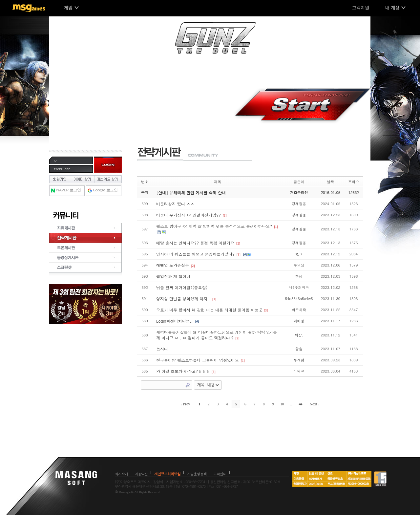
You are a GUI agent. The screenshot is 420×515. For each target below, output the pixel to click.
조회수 (354, 182)
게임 (68, 8)
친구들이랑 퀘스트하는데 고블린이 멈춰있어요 (198, 360)
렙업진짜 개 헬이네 (173, 276)
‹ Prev (185, 404)
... (291, 404)
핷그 (299, 254)
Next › (314, 404)
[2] (238, 243)
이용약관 (141, 474)
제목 (218, 182)
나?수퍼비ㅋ (299, 287)
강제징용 (299, 204)
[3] (239, 255)
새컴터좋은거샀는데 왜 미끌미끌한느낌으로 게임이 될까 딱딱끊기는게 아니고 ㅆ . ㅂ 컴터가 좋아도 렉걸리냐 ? (217, 335)
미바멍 (299, 321)
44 (300, 404)
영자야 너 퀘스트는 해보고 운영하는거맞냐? (195, 254)
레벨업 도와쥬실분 (173, 265)
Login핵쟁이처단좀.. (174, 321)
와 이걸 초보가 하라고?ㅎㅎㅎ (183, 371)
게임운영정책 (197, 474)
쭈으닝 (299, 265)
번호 (145, 182)
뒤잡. (299, 335)
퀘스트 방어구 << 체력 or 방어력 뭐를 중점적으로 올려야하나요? (214, 226)
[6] (214, 372)
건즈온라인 (299, 193)
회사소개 (121, 474)
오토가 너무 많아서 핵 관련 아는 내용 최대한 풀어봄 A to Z (209, 310)
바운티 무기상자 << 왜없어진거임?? (189, 215)
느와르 (299, 371)
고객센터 (220, 474)
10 (282, 404)
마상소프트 (76, 478)
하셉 (299, 276)
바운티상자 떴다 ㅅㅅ (175, 204)
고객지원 (361, 8)
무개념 (299, 360)
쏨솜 (299, 349)
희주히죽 (299, 310)
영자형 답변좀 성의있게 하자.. (183, 299)
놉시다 (162, 349)
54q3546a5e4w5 (299, 299)
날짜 (330, 182)
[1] (225, 215)
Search (188, 385)
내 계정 (392, 8)
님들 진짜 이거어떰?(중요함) (182, 287)
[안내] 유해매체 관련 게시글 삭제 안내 (191, 193)
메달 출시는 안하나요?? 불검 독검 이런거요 (195, 243)
